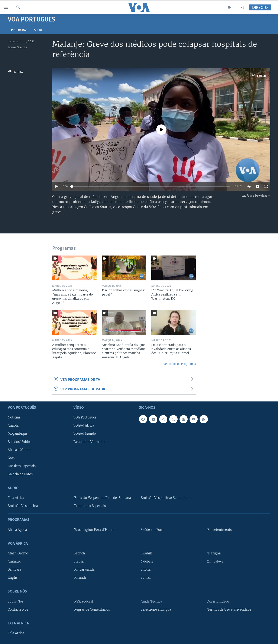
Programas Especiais (90, 506)
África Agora (17, 530)
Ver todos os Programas (180, 364)
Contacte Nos (18, 609)
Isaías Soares (17, 47)
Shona (146, 570)
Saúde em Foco (152, 530)
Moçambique (18, 434)
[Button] (16, 73)
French (80, 553)
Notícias (14, 417)
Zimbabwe (215, 561)
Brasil (12, 458)
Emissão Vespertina (23, 506)
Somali (146, 578)
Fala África (16, 498)
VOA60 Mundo (85, 434)
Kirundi (80, 578)
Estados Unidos (20, 442)
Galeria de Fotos (20, 474)
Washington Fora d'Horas (94, 530)
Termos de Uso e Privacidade (229, 609)
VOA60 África (84, 426)
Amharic (14, 561)
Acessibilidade (218, 601)
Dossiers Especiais (22, 466)
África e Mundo (20, 450)
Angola (13, 426)
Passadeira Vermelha (89, 442)
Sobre (38, 30)
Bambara (14, 570)
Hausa (79, 561)
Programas (19, 30)
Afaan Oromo (18, 553)
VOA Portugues (85, 417)
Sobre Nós (16, 601)
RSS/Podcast (84, 601)
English (14, 578)
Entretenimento (220, 530)
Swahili (146, 553)
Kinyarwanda (84, 570)
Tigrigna (214, 553)
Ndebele (147, 561)
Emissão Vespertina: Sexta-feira (166, 498)
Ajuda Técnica (151, 601)
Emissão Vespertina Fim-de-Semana (103, 498)
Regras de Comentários (92, 609)
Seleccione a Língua (156, 609)
